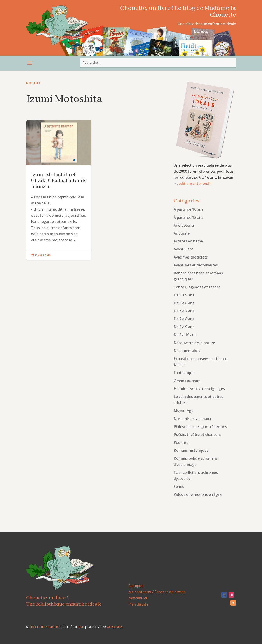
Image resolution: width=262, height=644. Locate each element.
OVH (81, 627)
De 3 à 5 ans (184, 295)
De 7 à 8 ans (184, 319)
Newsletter (138, 598)
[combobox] (158, 62)
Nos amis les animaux (192, 419)
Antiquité (182, 233)
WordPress (115, 627)
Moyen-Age (184, 411)
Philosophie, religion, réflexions (200, 427)
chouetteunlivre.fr (44, 627)
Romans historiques (191, 450)
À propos (136, 586)
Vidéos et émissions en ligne (198, 494)
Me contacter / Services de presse (157, 592)
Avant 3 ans (184, 249)
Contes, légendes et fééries (197, 287)
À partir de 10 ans (188, 209)
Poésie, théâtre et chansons (198, 435)
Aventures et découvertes (196, 265)
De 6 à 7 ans (184, 311)
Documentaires (187, 351)
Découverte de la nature (194, 343)
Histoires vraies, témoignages (199, 389)
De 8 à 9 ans (184, 327)
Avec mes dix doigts (191, 257)
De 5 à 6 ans (184, 303)
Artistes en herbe (188, 241)
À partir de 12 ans (188, 217)
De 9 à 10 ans (185, 335)
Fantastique (184, 373)
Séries (179, 487)
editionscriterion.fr (195, 183)
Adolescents (184, 225)
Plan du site (138, 604)
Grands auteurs (187, 381)
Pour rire (181, 442)
